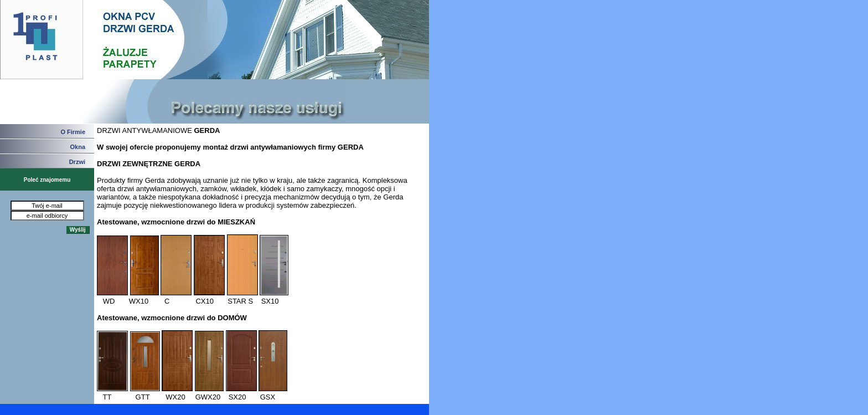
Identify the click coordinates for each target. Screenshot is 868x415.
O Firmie (73, 132)
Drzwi (77, 162)
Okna (77, 147)
